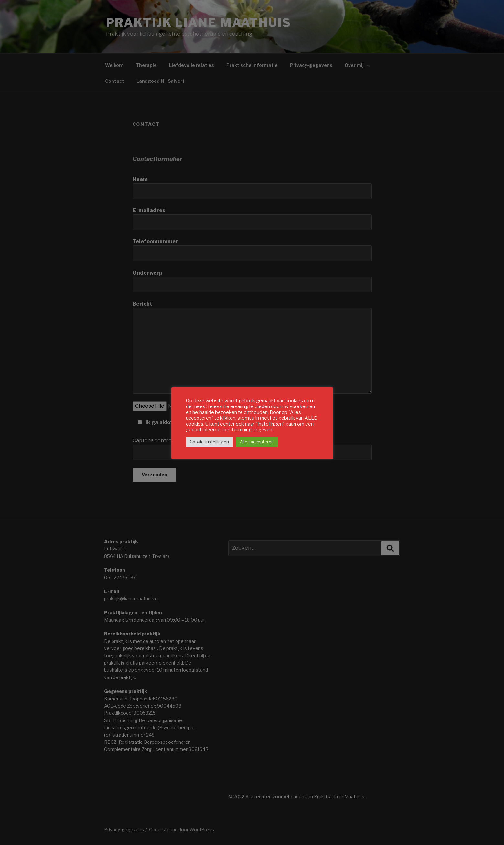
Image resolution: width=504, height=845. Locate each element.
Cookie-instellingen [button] (209, 442)
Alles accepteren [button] (257, 442)
